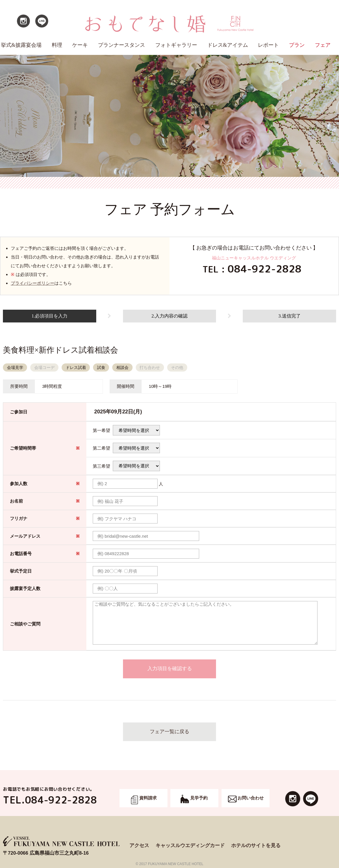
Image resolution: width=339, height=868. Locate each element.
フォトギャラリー (176, 45)
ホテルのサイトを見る (256, 845)
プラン (297, 45)
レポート (268, 45)
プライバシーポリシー (33, 283)
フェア (323, 45)
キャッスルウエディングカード (190, 845)
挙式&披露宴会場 (21, 45)
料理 (57, 45)
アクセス (139, 845)
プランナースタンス (122, 45)
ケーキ (80, 45)
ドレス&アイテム (228, 45)
